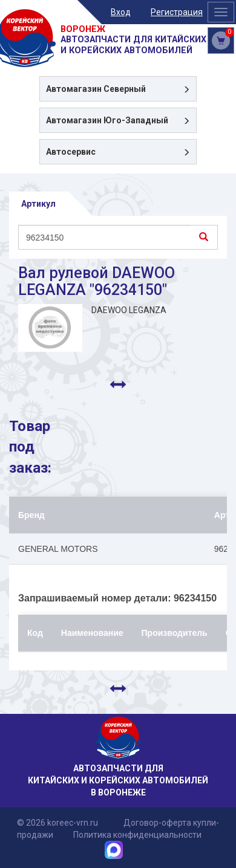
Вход (121, 12)
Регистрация (177, 12)
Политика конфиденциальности (137, 835)
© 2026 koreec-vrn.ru (57, 823)
